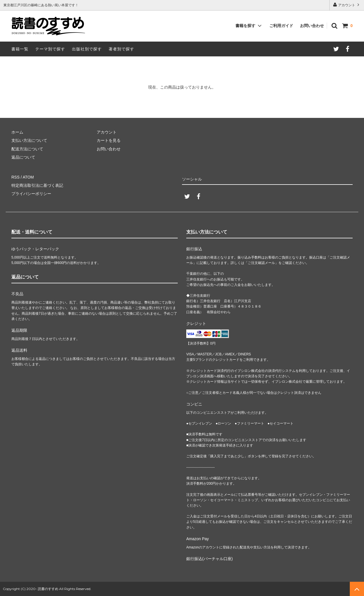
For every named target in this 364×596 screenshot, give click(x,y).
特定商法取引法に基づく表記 (37, 185)
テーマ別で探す (50, 49)
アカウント (347, 5)
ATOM (28, 177)
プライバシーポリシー (31, 194)
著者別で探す (121, 49)
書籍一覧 (20, 49)
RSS (15, 177)
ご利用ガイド (281, 26)
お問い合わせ (312, 26)
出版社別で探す (87, 49)
